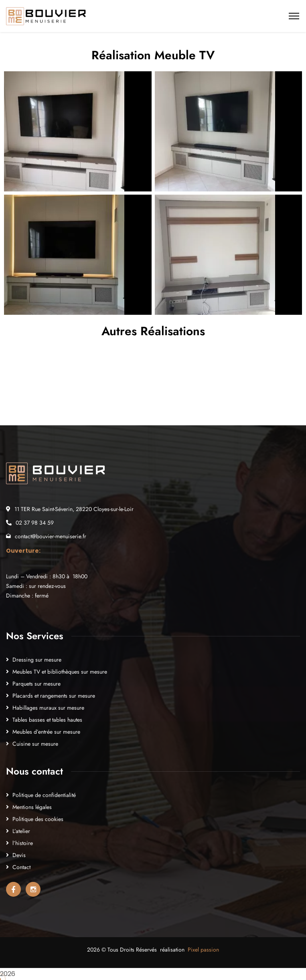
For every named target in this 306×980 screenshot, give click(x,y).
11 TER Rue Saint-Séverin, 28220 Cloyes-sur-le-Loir (74, 509)
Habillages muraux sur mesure (48, 708)
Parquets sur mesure (36, 684)
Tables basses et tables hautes (47, 720)
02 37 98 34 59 (35, 523)
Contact (21, 867)
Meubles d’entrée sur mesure (46, 732)
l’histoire (23, 843)
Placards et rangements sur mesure (54, 696)
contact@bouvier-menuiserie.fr (51, 536)
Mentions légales (32, 807)
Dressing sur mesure (37, 660)
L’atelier (21, 831)
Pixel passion (203, 950)
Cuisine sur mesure (35, 744)
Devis (19, 855)
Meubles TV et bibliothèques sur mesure (60, 672)
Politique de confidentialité (44, 795)
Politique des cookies (38, 819)
